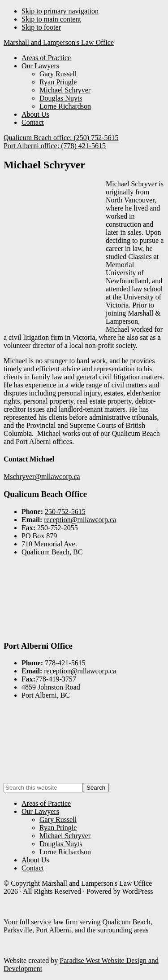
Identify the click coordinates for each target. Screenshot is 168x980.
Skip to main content (51, 19)
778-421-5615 (65, 663)
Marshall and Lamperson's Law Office (59, 42)
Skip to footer (41, 27)
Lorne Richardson (65, 852)
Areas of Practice (46, 803)
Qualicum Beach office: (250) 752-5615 (61, 138)
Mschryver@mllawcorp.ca (42, 477)
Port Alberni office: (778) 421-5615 (55, 146)
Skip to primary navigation (60, 11)
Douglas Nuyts (61, 844)
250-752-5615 (65, 512)
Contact (33, 868)
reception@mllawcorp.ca (80, 520)
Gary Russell (58, 820)
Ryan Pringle (58, 828)
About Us (35, 860)
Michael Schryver (65, 836)
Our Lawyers (40, 811)
